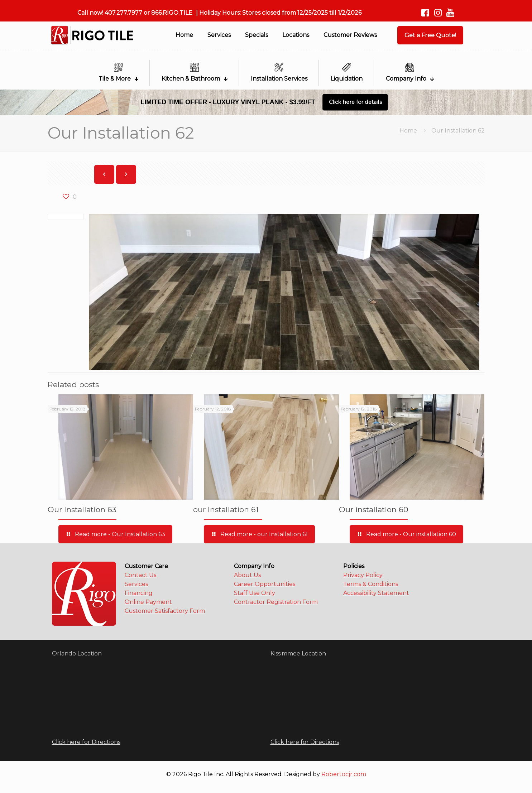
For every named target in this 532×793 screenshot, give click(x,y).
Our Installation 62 (458, 131)
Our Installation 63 (82, 510)
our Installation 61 (226, 510)
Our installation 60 (374, 510)
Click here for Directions (86, 742)
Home (408, 131)
